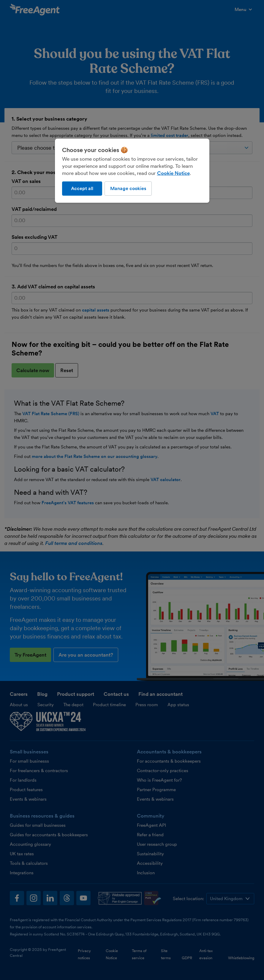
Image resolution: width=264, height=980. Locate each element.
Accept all (82, 188)
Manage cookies (128, 188)
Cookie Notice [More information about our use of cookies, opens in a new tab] (173, 173)
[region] (132, 171)
